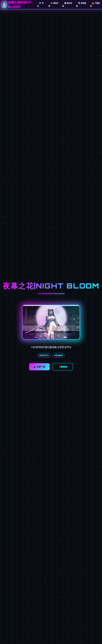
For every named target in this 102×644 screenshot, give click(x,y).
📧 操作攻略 (67, 4)
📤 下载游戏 (95, 4)
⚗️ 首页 (40, 4)
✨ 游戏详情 (53, 4)
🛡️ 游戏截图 (81, 4)
